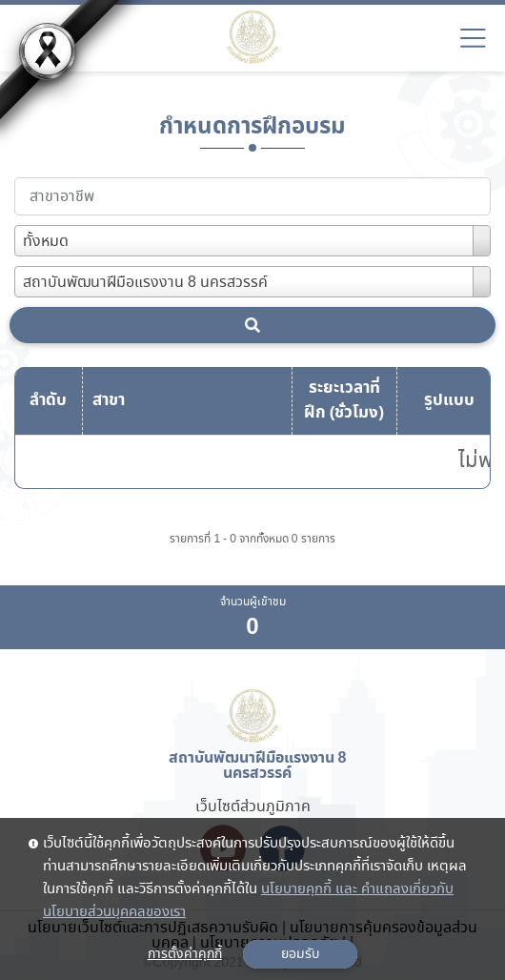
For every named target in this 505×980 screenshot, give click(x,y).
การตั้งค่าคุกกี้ (185, 954)
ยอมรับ (300, 954)
